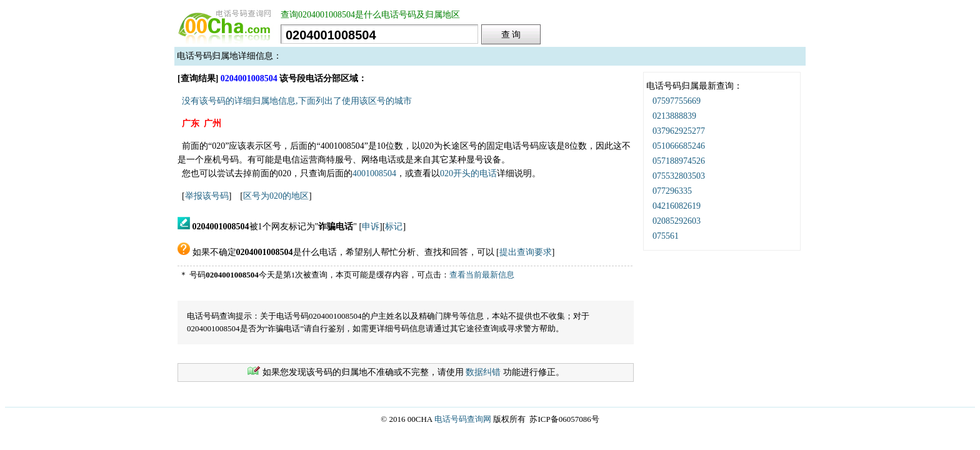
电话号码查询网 (463, 419)
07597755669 (677, 101)
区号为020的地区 (276, 196)
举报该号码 (207, 196)
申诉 (371, 227)
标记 (394, 227)
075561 (666, 236)
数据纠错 (483, 372)
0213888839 (674, 116)
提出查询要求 (526, 252)
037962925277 (679, 131)
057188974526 (679, 161)
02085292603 (677, 221)
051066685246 (679, 146)
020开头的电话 (468, 173)
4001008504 (374, 173)
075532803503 (679, 176)
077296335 (672, 191)
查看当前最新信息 (482, 275)
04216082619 (677, 206)
